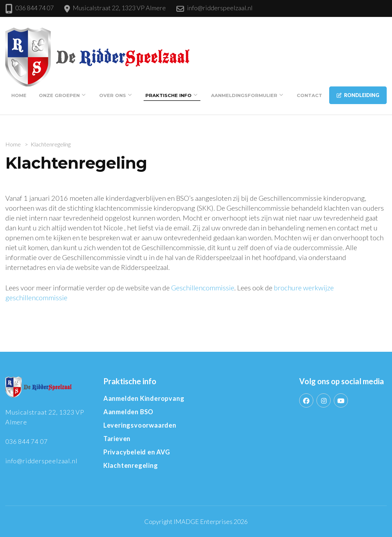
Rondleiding (358, 95)
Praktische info (168, 95)
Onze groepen (59, 95)
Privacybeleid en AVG (137, 452)
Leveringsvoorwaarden (140, 425)
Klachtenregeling (131, 465)
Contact (309, 95)
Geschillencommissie (203, 288)
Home (19, 95)
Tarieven (117, 439)
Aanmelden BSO (128, 412)
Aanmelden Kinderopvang (144, 398)
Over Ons (113, 95)
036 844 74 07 (34, 8)
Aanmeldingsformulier (244, 95)
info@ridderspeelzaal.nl (220, 8)
